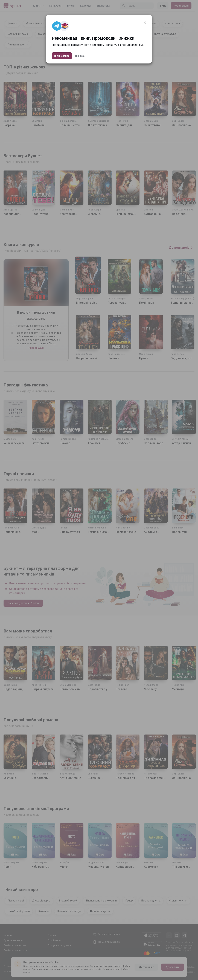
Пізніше (80, 56)
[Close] (145, 23)
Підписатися (62, 56)
